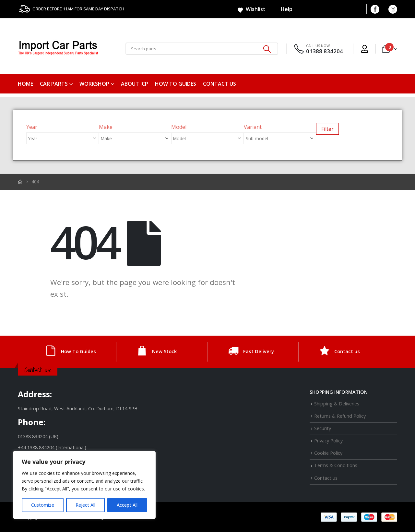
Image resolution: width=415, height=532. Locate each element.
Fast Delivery (259, 351)
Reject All (85, 505)
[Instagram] (393, 9)
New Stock (164, 351)
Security (323, 428)
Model (179, 127)
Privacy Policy (328, 441)
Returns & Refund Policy (340, 416)
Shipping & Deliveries (337, 404)
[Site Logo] (58, 49)
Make (106, 127)
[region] (84, 485)
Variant (253, 127)
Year (32, 127)
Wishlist (251, 9)
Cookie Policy (328, 453)
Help (282, 9)
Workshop (94, 84)
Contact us (219, 84)
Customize (43, 505)
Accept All (127, 505)
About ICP (135, 84)
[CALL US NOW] (318, 49)
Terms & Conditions (336, 465)
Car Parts (54, 84)
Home (25, 84)
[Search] (267, 49)
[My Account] (365, 49)
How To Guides (176, 84)
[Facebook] (375, 9)
